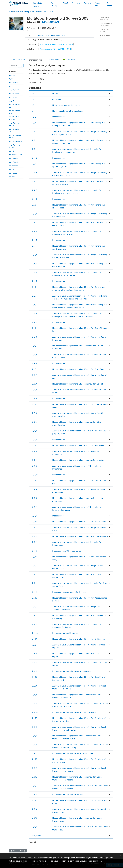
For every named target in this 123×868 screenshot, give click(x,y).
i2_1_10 (34, 481)
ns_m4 (12, 101)
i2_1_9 (34, 445)
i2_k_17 (35, 753)
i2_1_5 (34, 287)
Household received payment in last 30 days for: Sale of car (78, 369)
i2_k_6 (34, 322)
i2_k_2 (34, 158)
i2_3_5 (34, 305)
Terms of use (99, 4)
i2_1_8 (34, 404)
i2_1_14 (34, 639)
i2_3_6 (34, 346)
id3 (33, 105)
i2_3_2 (34, 181)
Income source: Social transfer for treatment (72, 671)
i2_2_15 (35, 686)
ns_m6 (12, 151)
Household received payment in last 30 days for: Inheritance (78, 445)
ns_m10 (12, 169)
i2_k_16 (35, 712)
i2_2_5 (34, 296)
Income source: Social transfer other (68, 794)
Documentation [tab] (53, 60)
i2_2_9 (34, 451)
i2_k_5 (34, 281)
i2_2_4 (34, 255)
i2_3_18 (35, 818)
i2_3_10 (35, 498)
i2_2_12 (35, 566)
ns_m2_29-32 (14, 94)
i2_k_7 (34, 363)
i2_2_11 (34, 527)
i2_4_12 (35, 583)
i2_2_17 (35, 768)
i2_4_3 (34, 231)
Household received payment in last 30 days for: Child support (79, 639)
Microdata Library (37, 4)
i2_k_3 (34, 199)
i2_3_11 (34, 536)
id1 (33, 94)
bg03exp (12, 75)
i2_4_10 (35, 507)
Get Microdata (51, 22)
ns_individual (14, 83)
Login (110, 4)
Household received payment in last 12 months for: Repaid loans (80, 536)
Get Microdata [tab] (70, 60)
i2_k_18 (35, 794)
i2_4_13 (35, 624)
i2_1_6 (34, 328)
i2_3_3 (34, 222)
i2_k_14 (35, 633)
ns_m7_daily (13, 158)
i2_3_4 (34, 264)
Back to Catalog (18, 851)
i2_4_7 (34, 390)
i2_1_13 (34, 598)
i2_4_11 (34, 542)
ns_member (13, 173)
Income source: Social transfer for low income (73, 753)
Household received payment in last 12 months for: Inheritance (79, 460)
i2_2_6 (34, 337)
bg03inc (12, 79)
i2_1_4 (34, 246)
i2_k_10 (35, 475)
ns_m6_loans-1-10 (15, 155)
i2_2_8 (34, 413)
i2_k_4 (34, 240)
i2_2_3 (34, 214)
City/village (57, 99)
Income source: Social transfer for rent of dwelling (74, 712)
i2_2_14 (35, 645)
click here (97, 861)
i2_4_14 (35, 662)
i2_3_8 (34, 422)
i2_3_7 (34, 384)
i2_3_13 (34, 615)
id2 (33, 99)
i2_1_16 (34, 718)
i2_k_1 (34, 117)
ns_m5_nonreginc (16, 141)
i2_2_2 (34, 173)
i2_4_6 (34, 355)
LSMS (32, 12)
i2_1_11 (34, 522)
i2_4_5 (34, 313)
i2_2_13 (35, 607)
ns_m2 (12, 86)
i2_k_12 (35, 551)
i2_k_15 (35, 671)
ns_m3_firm (13, 97)
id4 (33, 111)
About (65, 3)
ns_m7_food (13, 162)
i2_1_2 (34, 164)
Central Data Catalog (22, 12)
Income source (59, 117)
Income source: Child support (65, 633)
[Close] (121, 855)
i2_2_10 (35, 489)
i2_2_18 (35, 809)
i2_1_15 (34, 677)
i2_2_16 (35, 727)
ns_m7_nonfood (15, 166)
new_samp (36, 836)
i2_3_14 (35, 654)
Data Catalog (54, 4)
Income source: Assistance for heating (69, 592)
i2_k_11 (34, 516)
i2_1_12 (34, 557)
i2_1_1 (34, 123)
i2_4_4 (34, 272)
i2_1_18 (34, 800)
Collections (76, 3)
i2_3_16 (35, 736)
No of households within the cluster (68, 111)
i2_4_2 (34, 190)
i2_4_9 (34, 466)
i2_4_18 (35, 827)
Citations (88, 3)
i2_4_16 (35, 745)
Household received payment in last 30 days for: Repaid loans (79, 522)
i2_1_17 (34, 759)
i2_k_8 (34, 398)
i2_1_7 (34, 369)
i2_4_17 (35, 786)
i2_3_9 (34, 460)
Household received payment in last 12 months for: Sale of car (79, 384)
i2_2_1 (34, 131)
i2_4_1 (34, 149)
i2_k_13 (35, 592)
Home (11, 12)
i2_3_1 (34, 140)
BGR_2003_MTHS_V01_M (44, 12)
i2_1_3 (34, 205)
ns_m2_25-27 (14, 90)
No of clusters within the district (66, 105)
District (55, 94)
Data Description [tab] (36, 60)
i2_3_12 (34, 574)
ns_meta (12, 177)
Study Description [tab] (18, 60)
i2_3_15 (34, 695)
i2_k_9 (34, 440)
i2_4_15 (35, 704)
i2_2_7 (34, 375)
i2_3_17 (35, 777)
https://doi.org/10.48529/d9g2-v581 (52, 35)
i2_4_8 (34, 431)
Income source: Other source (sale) (68, 551)
